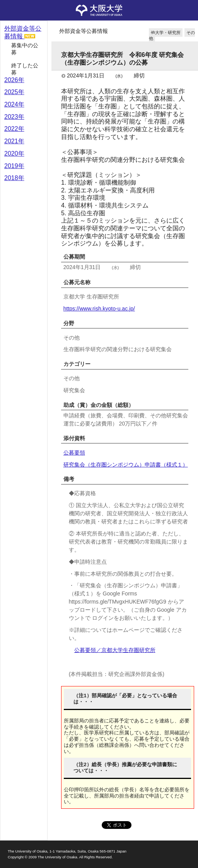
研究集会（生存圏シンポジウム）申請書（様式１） (126, 465)
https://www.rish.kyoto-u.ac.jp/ (99, 309)
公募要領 (74, 453)
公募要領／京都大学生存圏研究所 (115, 650)
